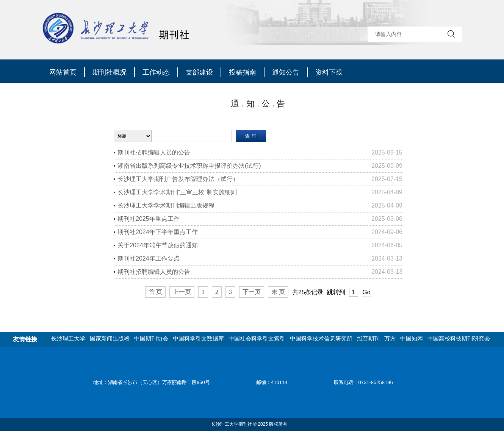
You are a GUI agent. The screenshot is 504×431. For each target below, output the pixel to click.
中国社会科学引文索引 (257, 338)
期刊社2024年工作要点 (149, 258)
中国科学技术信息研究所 (321, 338)
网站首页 (63, 72)
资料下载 (329, 72)
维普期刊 (368, 338)
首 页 (155, 292)
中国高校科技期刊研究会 (459, 338)
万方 (390, 338)
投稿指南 (243, 72)
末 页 (278, 292)
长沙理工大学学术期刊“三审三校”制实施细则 (177, 192)
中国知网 (412, 338)
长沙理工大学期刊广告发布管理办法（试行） (178, 179)
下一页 (252, 292)
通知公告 (286, 72)
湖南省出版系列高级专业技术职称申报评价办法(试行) (189, 166)
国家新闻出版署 (110, 338)
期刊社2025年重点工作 (149, 219)
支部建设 (199, 72)
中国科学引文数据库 (198, 338)
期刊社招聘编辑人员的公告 (154, 152)
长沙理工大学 (68, 338)
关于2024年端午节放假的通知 (158, 245)
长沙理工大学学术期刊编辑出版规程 (166, 205)
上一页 (182, 292)
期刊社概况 (110, 72)
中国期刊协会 (151, 338)
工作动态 (156, 72)
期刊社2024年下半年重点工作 (158, 232)
